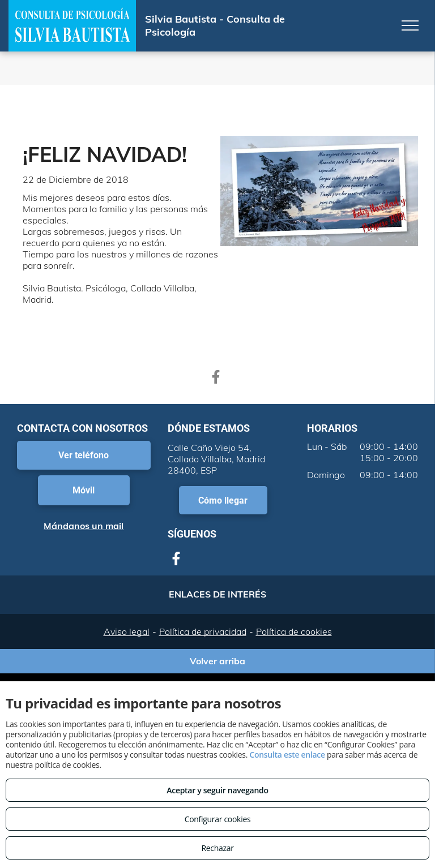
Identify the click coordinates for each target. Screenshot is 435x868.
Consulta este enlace (287, 755)
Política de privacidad (203, 631)
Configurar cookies (218, 819)
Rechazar (217, 848)
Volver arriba (217, 661)
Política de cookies (294, 631)
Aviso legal (127, 631)
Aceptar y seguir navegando (217, 790)
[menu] (410, 25)
